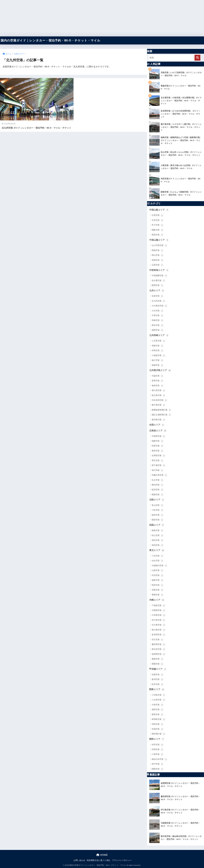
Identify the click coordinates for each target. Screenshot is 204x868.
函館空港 (158, 441)
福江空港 (158, 360)
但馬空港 (158, 750)
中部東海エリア (159, 270)
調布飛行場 (159, 734)
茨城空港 (158, 729)
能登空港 (158, 520)
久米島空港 (159, 615)
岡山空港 (158, 255)
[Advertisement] (78, 18)
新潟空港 (158, 679)
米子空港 (158, 225)
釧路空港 (158, 495)
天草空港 (158, 316)
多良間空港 (159, 635)
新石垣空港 (159, 649)
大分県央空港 (160, 306)
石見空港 (158, 220)
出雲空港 (158, 215)
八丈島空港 (159, 700)
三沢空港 (158, 556)
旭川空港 (158, 470)
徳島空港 (158, 531)
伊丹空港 (158, 745)
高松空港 (158, 540)
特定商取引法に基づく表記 (98, 860)
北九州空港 (159, 301)
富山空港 (158, 505)
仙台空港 (158, 561)
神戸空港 (158, 764)
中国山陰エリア (159, 210)
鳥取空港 (158, 235)
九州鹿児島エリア (160, 370)
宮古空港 (158, 640)
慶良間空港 (159, 644)
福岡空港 (158, 330)
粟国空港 (158, 659)
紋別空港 (158, 490)
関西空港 (158, 769)
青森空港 (158, 595)
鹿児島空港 (159, 420)
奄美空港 (158, 386)
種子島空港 (159, 405)
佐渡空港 (158, 675)
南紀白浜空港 (160, 759)
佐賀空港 (158, 296)
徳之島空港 (159, 395)
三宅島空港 (159, 695)
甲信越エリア (158, 669)
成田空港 (158, 710)
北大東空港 (159, 625)
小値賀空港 (159, 356)
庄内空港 (158, 575)
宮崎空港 (158, 320)
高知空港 (158, 545)
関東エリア (157, 690)
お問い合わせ (79, 860)
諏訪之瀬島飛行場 (162, 415)
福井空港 (158, 515)
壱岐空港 (158, 346)
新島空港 (158, 715)
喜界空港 (158, 381)
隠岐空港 (158, 230)
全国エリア (157, 425)
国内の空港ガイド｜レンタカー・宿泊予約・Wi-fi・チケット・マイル (50, 40)
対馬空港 (158, 351)
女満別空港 (159, 456)
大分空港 (158, 311)
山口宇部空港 (160, 246)
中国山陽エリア (159, 240)
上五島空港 (159, 341)
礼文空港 (158, 480)
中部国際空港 (160, 276)
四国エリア (157, 525)
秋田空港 (158, 585)
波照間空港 (159, 654)
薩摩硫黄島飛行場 (162, 410)
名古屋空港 (159, 281)
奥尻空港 (158, 451)
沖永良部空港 (160, 400)
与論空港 (158, 376)
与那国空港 (159, 610)
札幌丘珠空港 (160, 475)
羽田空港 (158, 724)
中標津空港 (159, 436)
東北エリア (157, 550)
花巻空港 (158, 590)
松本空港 (158, 684)
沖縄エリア (157, 600)
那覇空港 (158, 664)
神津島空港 (159, 719)
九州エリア (157, 291)
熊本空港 (158, 325)
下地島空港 (159, 606)
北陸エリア (157, 500)
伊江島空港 (159, 620)
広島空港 (158, 265)
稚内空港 (158, 485)
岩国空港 (158, 260)
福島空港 (158, 580)
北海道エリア (158, 431)
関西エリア (157, 739)
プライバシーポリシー (122, 860)
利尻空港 (158, 446)
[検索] (197, 58)
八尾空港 (158, 754)
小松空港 (158, 510)
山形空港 (158, 570)
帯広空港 (158, 461)
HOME (102, 855)
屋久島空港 (159, 391)
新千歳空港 (159, 465)
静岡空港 (158, 285)
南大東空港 (159, 630)
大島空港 (158, 705)
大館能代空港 (160, 566)
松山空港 (158, 535)
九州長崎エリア (159, 335)
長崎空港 (158, 365)
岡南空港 (158, 250)
